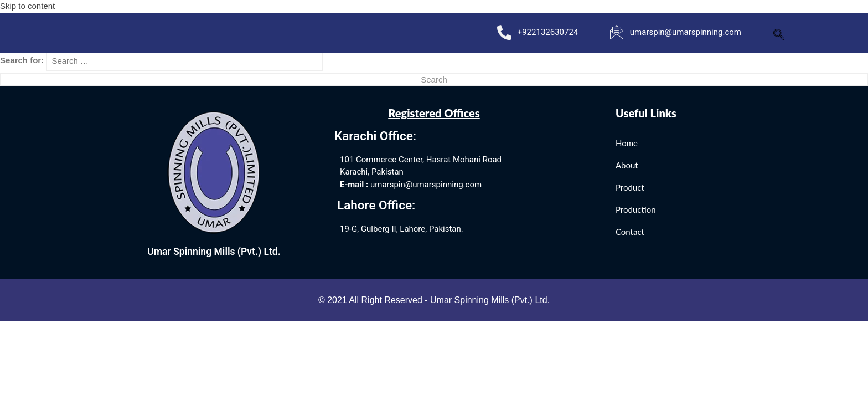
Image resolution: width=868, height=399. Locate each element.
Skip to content (27, 6)
